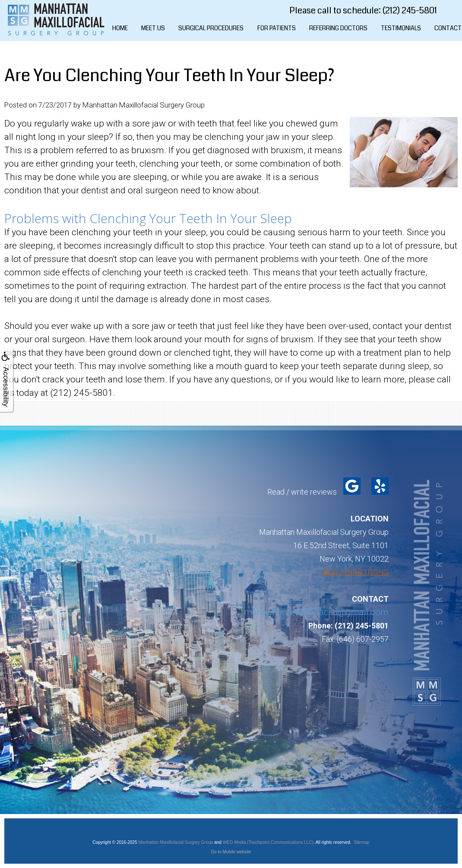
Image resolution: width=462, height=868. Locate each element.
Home (120, 28)
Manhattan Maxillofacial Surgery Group (176, 842)
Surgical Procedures (211, 28)
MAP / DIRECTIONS (355, 572)
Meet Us (153, 28)
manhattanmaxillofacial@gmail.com (316, 612)
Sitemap (362, 842)
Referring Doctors (338, 28)
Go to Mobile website (231, 852)
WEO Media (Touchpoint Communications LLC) (268, 842)
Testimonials (401, 28)
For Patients (277, 28)
